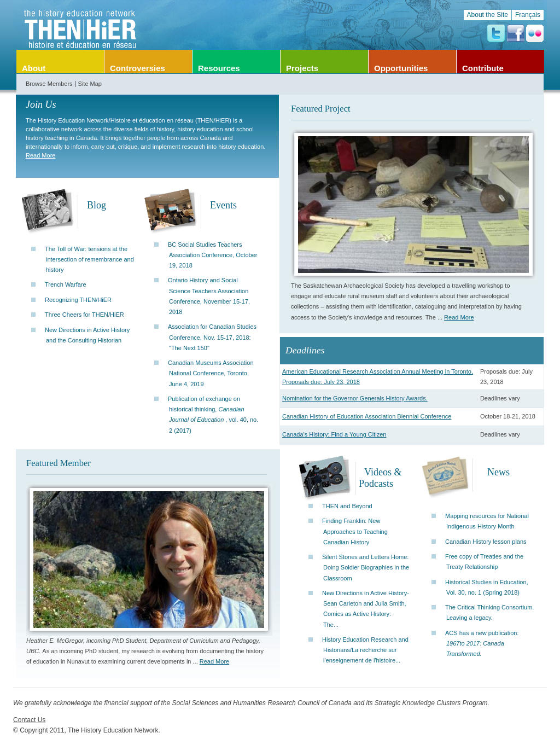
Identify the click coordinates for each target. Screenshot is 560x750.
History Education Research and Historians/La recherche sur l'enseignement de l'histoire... (365, 650)
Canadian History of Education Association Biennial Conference (367, 416)
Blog (97, 205)
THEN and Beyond (347, 506)
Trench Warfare (66, 284)
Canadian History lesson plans (486, 542)
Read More (40, 155)
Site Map (90, 84)
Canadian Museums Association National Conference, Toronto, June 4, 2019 (211, 373)
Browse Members (49, 84)
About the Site (488, 15)
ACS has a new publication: (482, 643)
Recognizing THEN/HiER (78, 300)
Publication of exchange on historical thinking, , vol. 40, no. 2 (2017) (213, 415)
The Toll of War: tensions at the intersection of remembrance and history (89, 259)
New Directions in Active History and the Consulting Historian (87, 335)
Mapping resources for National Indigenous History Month (487, 521)
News (498, 472)
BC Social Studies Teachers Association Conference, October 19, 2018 (212, 255)
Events (223, 205)
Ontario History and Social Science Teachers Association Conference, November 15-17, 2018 (209, 296)
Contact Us (29, 720)
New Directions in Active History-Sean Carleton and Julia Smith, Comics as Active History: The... (366, 609)
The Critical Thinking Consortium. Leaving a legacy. (489, 612)
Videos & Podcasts (380, 478)
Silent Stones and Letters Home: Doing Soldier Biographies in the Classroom (366, 567)
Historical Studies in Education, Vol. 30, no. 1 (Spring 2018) (487, 587)
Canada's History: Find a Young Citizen (334, 434)
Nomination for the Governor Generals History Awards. (355, 398)
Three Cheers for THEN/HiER (84, 315)
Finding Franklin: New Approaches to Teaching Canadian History (355, 531)
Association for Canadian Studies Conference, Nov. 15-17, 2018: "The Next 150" (212, 337)
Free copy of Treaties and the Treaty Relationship (484, 562)
